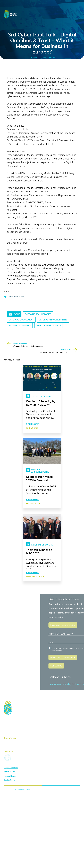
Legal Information (11, 768)
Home (7, 719)
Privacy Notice (10, 776)
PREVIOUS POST (20, 344)
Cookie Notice (10, 780)
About (7, 723)
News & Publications (14, 731)
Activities (9, 727)
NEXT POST (66, 350)
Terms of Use (9, 772)
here (17, 741)
